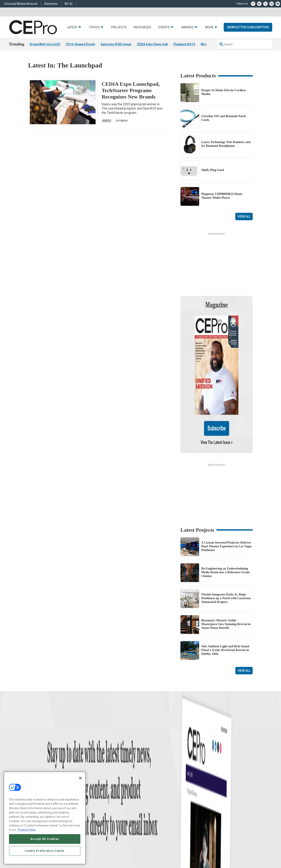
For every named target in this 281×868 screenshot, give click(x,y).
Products (33, 769)
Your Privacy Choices (216, 829)
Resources (142, 27)
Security (89, 785)
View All (244, 217)
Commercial (91, 763)
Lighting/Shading (95, 780)
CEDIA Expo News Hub (152, 44)
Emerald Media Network (21, 4)
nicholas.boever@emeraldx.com (215, 789)
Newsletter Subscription (248, 27)
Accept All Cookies (45, 839)
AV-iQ (68, 4)
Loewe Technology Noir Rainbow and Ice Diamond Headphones (226, 144)
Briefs (107, 121)
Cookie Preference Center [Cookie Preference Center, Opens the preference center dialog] (45, 851)
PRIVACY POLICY (241, 833)
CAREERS (105, 829)
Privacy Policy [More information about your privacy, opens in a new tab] (27, 830)
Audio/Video (91, 774)
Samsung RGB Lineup (116, 44)
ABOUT (93, 829)
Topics (94, 27)
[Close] (80, 778)
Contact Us (203, 795)
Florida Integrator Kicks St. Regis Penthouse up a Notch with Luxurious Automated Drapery (226, 552)
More (209, 27)
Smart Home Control (96, 769)
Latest (72, 27)
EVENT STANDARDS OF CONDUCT (178, 829)
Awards (187, 27)
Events (164, 27)
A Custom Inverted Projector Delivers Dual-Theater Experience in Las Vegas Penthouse (226, 500)
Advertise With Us (151, 758)
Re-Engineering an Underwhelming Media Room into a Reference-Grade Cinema (226, 526)
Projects (119, 27)
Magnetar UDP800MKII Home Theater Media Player (222, 196)
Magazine (146, 769)
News (31, 758)
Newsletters (147, 774)
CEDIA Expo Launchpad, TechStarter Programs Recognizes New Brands (131, 90)
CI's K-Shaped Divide (80, 44)
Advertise (51, 4)
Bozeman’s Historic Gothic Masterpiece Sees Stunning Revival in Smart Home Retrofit (226, 578)
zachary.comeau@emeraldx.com (215, 773)
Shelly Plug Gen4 (213, 170)
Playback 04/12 (184, 44)
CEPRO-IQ (146, 780)
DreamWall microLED (45, 44)
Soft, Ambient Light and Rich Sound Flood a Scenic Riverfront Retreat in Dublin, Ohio (225, 604)
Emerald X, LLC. (221, 822)
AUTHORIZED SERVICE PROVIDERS (135, 829)
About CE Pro (148, 763)
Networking (91, 758)
